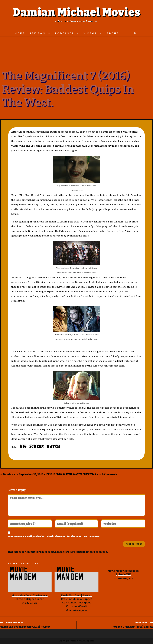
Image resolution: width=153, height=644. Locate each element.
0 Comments (110, 474)
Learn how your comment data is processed (81, 552)
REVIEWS (90, 474)
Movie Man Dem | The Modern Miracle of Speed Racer (30, 597)
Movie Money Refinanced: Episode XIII (123, 573)
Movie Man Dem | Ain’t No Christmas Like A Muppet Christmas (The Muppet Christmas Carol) (76, 601)
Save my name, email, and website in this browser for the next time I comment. (54, 536)
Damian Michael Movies (76, 12)
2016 (52, 474)
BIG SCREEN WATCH (70, 474)
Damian (8, 474)
